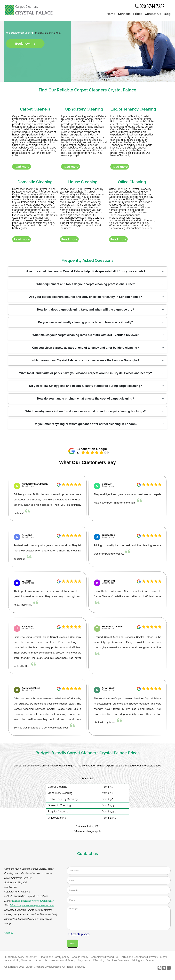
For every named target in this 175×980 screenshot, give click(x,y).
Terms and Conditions (134, 959)
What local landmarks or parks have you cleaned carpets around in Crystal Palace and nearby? (86, 375)
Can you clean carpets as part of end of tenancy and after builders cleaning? (86, 350)
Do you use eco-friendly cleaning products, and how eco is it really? (86, 325)
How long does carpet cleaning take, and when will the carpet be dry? (86, 312)
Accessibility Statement (19, 962)
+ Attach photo (79, 936)
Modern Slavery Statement (21, 959)
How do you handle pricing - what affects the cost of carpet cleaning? (86, 401)
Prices (138, 14)
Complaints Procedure (104, 959)
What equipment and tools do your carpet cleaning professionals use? (86, 286)
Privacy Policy (158, 959)
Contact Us (153, 14)
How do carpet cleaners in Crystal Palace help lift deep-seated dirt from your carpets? (85, 274)
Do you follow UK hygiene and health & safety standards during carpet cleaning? (86, 388)
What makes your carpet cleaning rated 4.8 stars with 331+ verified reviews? (86, 337)
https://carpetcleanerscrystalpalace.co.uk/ (32, 907)
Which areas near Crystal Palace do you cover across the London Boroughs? (85, 363)
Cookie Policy (80, 959)
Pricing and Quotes (143, 962)
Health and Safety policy (55, 959)
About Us (42, 962)
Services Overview (118, 962)
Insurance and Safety (62, 962)
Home (111, 14)
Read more (22, 168)
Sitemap (9, 935)
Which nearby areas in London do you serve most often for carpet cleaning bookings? (85, 414)
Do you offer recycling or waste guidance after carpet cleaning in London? (86, 426)
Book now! (25, 44)
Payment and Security (91, 962)
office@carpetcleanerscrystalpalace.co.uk (33, 903)
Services (124, 14)
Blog (167, 14)
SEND (73, 946)
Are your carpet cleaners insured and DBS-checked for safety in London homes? (85, 299)
